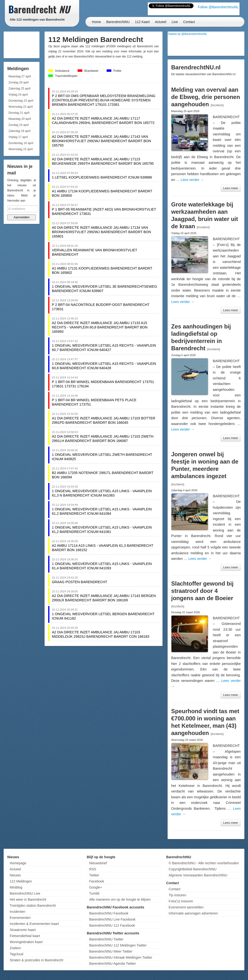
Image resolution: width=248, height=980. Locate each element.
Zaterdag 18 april (19, 131)
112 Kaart (142, 22)
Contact (189, 22)
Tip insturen (177, 895)
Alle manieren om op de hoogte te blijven (120, 899)
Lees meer (231, 188)
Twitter (94, 875)
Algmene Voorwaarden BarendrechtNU (198, 875)
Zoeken (15, 948)
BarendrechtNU (118, 22)
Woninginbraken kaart (26, 942)
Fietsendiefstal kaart (25, 936)
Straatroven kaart (23, 930)
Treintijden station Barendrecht (33, 906)
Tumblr (94, 893)
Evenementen (20, 918)
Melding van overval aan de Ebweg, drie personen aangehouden (206, 97)
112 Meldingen (21, 881)
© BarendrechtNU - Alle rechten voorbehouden (204, 863)
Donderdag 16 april (21, 143)
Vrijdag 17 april (18, 137)
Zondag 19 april (19, 125)
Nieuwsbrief (98, 863)
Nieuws (15, 875)
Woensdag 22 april (21, 107)
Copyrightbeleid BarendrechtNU (193, 869)
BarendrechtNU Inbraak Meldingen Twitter (121, 957)
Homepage (18, 863)
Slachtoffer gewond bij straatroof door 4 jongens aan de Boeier (202, 591)
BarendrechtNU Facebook (109, 913)
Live (175, 22)
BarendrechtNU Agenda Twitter (112, 964)
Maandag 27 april (20, 76)
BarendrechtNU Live (25, 893)
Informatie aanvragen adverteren (193, 913)
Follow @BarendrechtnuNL (218, 7)
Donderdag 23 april (21, 101)
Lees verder (192, 180)
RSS (93, 869)
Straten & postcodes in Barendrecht (36, 960)
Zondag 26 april (19, 82)
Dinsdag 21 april (19, 113)
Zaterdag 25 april (19, 89)
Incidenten (18, 912)
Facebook (97, 881)
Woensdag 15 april (21, 149)
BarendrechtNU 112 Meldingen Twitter (118, 945)
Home (96, 22)
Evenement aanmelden (186, 907)
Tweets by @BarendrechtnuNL (187, 34)
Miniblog (16, 887)
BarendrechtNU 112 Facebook (112, 925)
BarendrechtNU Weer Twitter (111, 951)
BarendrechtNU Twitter (106, 939)
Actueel (161, 22)
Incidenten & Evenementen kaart (34, 924)
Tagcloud (16, 954)
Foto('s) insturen (181, 901)
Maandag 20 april (20, 119)
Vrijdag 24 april (18, 95)
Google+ (96, 887)
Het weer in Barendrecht (28, 899)
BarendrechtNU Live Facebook (112, 919)
